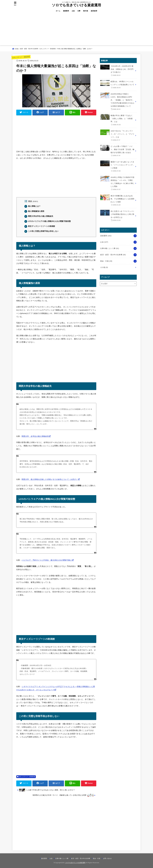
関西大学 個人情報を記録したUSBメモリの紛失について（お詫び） (50, 479)
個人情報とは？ (33, 206)
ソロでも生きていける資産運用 (76, 5)
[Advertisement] (76, 30)
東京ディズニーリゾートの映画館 (40, 226)
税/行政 (86, 11)
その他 (104, 267)
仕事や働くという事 (110, 248)
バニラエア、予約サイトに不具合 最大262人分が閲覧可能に (47, 560)
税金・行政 (106, 261)
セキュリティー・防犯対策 (21, 57)
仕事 (79, 11)
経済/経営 (94, 11)
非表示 (35, 201)
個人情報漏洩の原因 (34, 211)
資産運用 (66, 11)
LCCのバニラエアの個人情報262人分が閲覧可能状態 (48, 221)
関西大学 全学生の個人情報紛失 (35, 436)
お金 (73, 11)
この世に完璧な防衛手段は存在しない (42, 231)
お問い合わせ (107, 858)
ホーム (58, 11)
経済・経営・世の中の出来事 (113, 255)
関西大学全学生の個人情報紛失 (39, 216)
